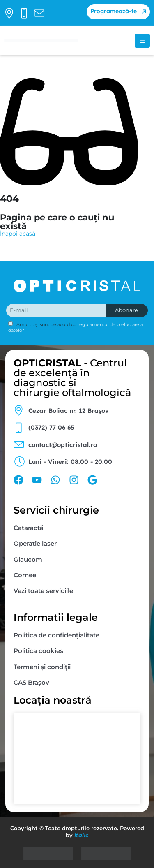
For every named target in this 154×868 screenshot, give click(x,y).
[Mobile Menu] (142, 41)
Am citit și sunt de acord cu (76, 327)
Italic (82, 835)
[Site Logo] (41, 41)
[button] (118, 12)
